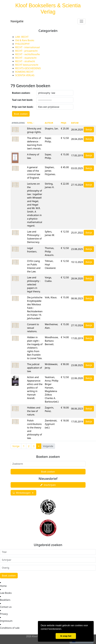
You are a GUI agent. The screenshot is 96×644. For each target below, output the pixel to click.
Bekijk (89, 130)
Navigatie (17, 21)
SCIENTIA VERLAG (25, 75)
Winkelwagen (24, 493)
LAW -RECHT (22, 37)
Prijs (64, 123)
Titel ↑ (31, 123)
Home (3, 586)
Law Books (6, 593)
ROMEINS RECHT (24, 72)
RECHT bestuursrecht (27, 65)
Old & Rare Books (25, 40)
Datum (75, 123)
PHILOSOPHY (22, 44)
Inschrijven (48, 485)
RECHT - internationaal (28, 47)
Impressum (6, 621)
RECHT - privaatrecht (26, 51)
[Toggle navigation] (81, 21)
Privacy (4, 614)
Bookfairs (5, 600)
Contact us (6, 607)
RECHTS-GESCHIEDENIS (28, 68)
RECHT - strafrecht (25, 61)
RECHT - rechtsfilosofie (28, 54)
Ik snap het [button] (66, 636)
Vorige (16, 446)
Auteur (49, 123)
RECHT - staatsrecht (26, 58)
